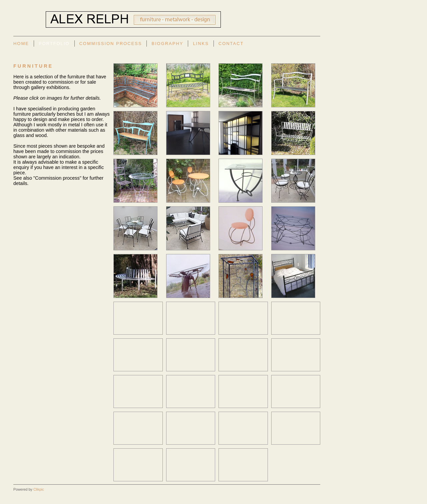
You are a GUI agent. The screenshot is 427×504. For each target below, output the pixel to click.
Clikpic (39, 489)
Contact (231, 43)
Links (201, 43)
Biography (167, 43)
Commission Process (111, 43)
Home (21, 43)
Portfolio (54, 43)
